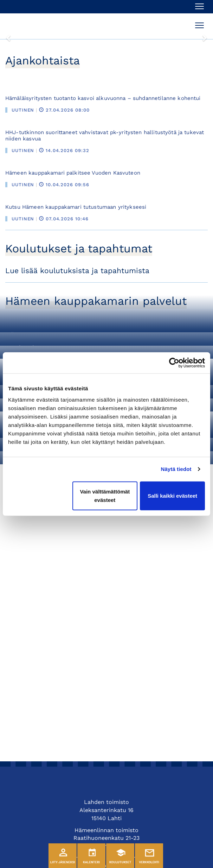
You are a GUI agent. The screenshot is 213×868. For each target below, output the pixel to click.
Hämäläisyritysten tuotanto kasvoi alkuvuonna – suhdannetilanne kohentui (103, 98)
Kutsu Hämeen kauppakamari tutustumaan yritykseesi (76, 207)
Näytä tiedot (176, 469)
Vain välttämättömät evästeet (105, 495)
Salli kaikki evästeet (172, 495)
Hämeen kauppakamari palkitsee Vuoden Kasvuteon (73, 173)
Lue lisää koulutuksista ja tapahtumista (77, 271)
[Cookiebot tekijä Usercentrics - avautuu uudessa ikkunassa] (174, 363)
